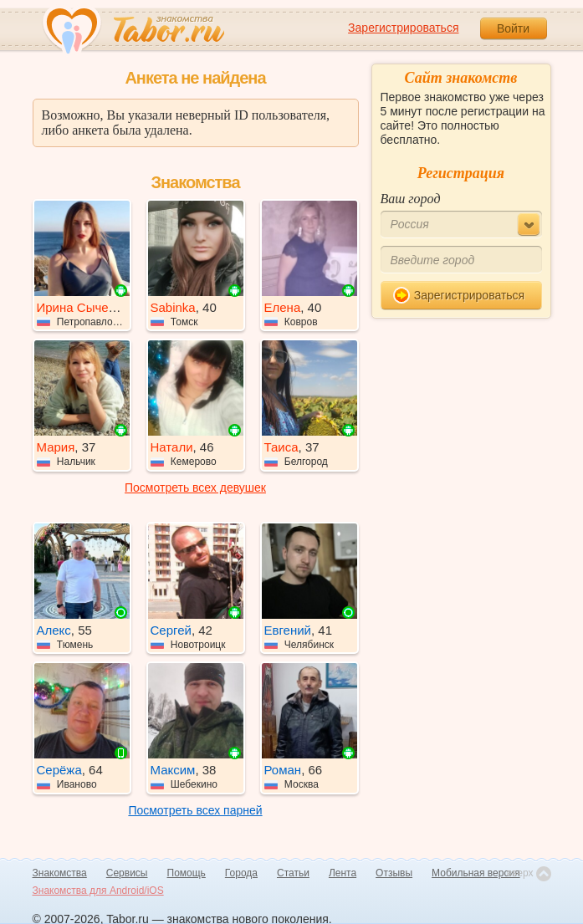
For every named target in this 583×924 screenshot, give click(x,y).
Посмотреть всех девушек (195, 488)
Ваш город (411, 199)
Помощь (187, 873)
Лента (343, 873)
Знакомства (60, 873)
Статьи (293, 873)
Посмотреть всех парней (195, 810)
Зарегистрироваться (403, 28)
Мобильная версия (476, 873)
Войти (513, 28)
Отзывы (394, 873)
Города (241, 873)
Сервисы (127, 873)
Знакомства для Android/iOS (98, 891)
